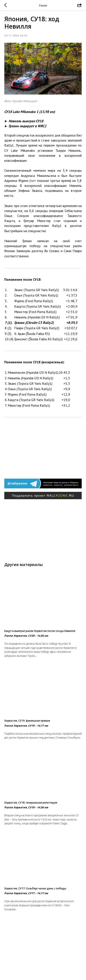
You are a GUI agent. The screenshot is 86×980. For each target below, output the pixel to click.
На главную (43, 966)
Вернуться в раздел (43, 974)
